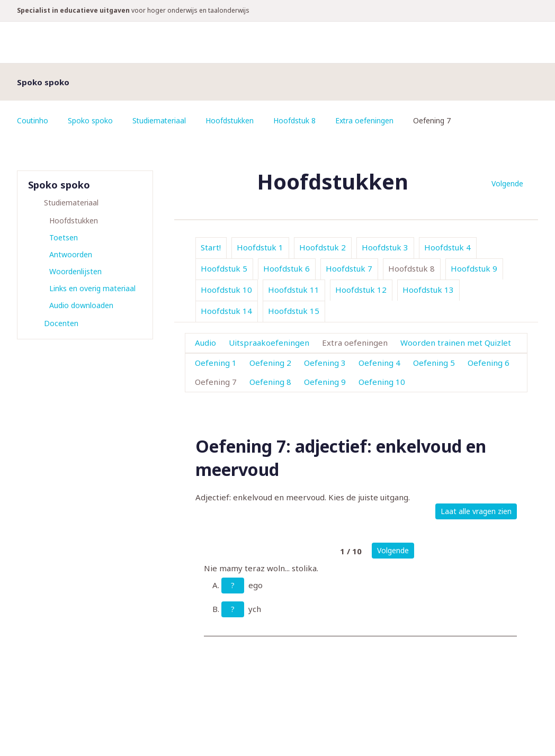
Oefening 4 (379, 363)
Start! (211, 247)
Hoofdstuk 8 (297, 120)
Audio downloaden (81, 305)
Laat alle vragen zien (476, 511)
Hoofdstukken (231, 120)
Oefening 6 (489, 363)
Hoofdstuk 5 (224, 268)
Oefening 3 (325, 363)
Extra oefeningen (367, 120)
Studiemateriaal (160, 120)
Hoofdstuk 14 (226, 311)
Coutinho (33, 120)
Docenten (61, 323)
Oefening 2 (270, 363)
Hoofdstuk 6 (287, 268)
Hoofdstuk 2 (323, 247)
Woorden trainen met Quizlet (456, 343)
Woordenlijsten (75, 271)
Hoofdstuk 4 (447, 247)
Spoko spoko (91, 120)
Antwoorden (71, 254)
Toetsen (64, 237)
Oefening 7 (216, 382)
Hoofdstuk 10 (226, 290)
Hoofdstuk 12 (361, 290)
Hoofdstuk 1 (260, 247)
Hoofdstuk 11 (294, 290)
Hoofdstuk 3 (385, 247)
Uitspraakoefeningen (269, 343)
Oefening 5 (434, 363)
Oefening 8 (270, 382)
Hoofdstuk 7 (349, 268)
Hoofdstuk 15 (294, 311)
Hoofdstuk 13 (428, 290)
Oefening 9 (325, 382)
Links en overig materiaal (92, 288)
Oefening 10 (382, 382)
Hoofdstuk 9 (474, 268)
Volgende (507, 183)
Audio (205, 343)
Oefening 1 (216, 363)
